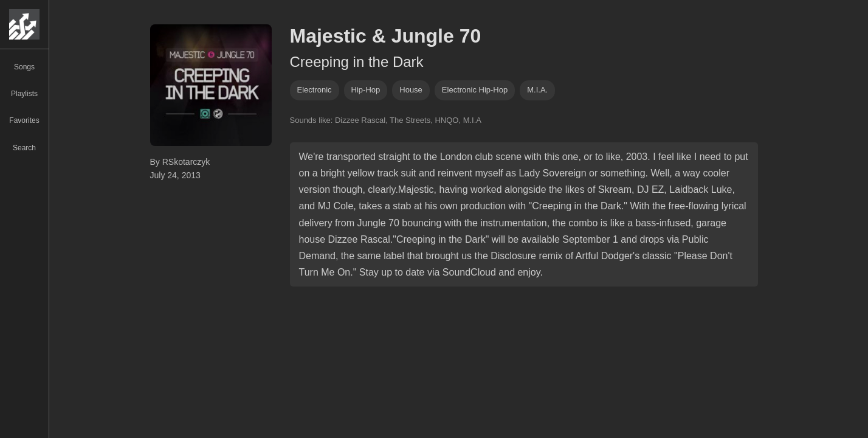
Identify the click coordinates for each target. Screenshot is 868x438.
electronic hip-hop (475, 90)
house (411, 90)
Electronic (315, 90)
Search (24, 148)
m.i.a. (537, 90)
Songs (24, 67)
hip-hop (366, 90)
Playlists (24, 94)
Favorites (24, 120)
